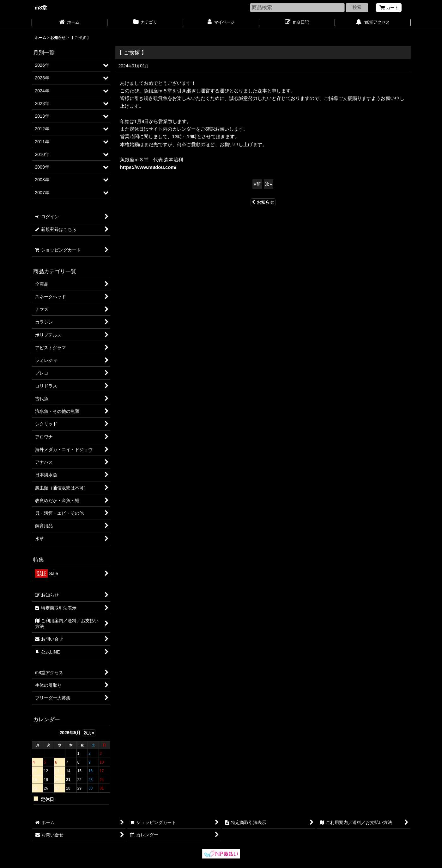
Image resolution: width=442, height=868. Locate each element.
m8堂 (41, 8)
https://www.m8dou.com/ (148, 167)
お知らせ (263, 202)
